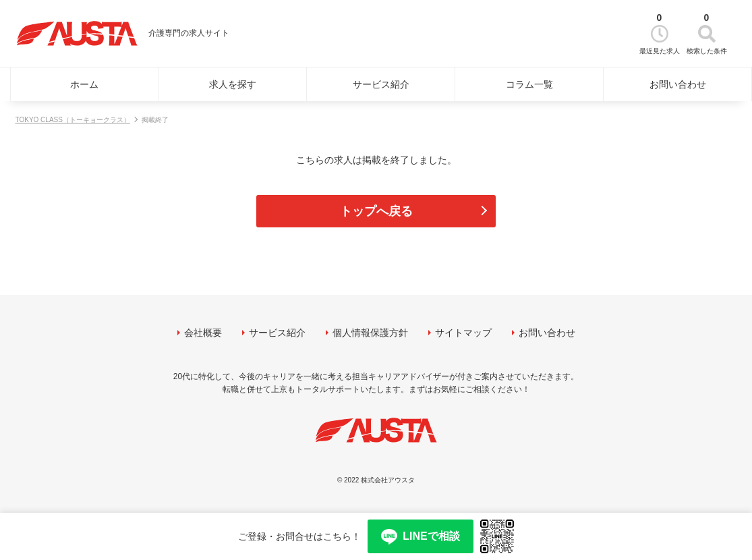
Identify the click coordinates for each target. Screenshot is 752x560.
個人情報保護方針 (370, 333)
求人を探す (233, 84)
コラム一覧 (529, 84)
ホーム (84, 84)
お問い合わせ (678, 84)
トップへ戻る (376, 211)
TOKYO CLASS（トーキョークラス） (73, 120)
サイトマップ (463, 333)
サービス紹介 (381, 84)
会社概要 (203, 333)
